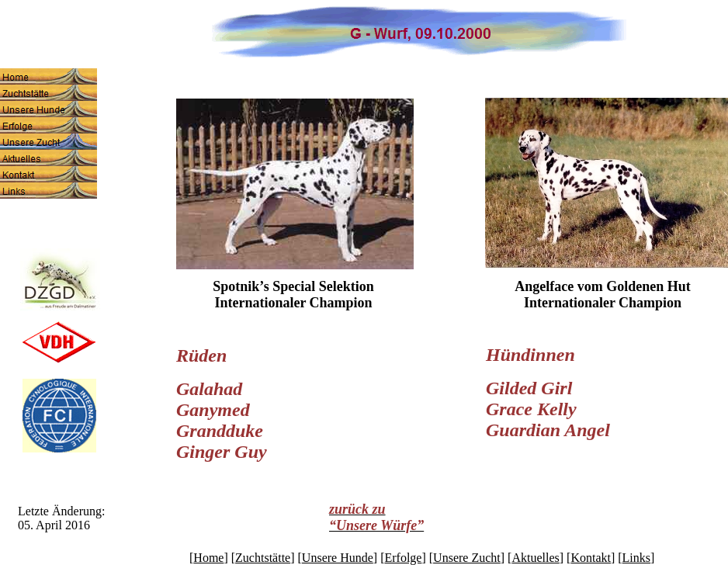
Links (636, 558)
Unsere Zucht (467, 558)
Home (208, 558)
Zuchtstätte (263, 558)
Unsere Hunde (338, 558)
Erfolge (403, 558)
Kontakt (591, 558)
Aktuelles (535, 558)
